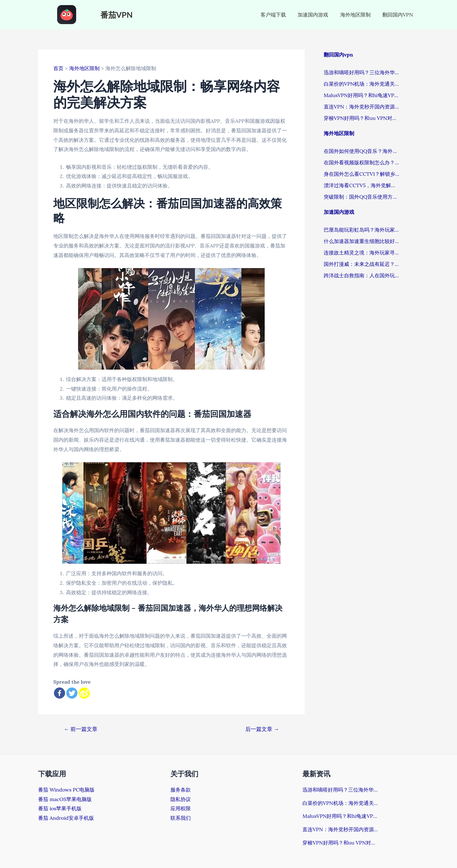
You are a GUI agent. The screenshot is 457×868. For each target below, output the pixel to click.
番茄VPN (116, 15)
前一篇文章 (81, 729)
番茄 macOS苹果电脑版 (65, 799)
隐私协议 (181, 799)
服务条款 (181, 790)
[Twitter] (72, 693)
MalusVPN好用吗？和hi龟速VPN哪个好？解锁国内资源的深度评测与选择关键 (362, 95)
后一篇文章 (262, 729)
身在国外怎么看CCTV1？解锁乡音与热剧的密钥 (362, 174)
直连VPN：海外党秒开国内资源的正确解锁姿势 (362, 107)
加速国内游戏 (317, 15)
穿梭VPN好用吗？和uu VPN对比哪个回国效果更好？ (362, 118)
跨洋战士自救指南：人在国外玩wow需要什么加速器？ (362, 275)
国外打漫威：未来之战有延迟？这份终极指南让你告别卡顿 (362, 264)
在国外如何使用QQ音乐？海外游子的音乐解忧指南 (362, 151)
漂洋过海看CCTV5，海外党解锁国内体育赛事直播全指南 (362, 185)
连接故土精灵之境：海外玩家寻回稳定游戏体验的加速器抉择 (362, 253)
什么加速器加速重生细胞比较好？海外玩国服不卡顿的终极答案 (362, 241)
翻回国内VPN (399, 15)
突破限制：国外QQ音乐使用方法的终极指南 (362, 197)
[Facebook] (60, 693)
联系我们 (181, 818)
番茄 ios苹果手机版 (60, 808)
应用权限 (181, 808)
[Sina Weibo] (84, 693)
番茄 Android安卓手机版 (66, 818)
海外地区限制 (358, 15)
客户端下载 (279, 15)
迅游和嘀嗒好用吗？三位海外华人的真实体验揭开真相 (362, 72)
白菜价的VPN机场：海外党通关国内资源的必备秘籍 (362, 84)
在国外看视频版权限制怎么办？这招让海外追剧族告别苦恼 (362, 162)
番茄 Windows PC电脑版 (66, 790)
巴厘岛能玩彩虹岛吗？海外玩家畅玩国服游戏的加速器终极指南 (362, 230)
